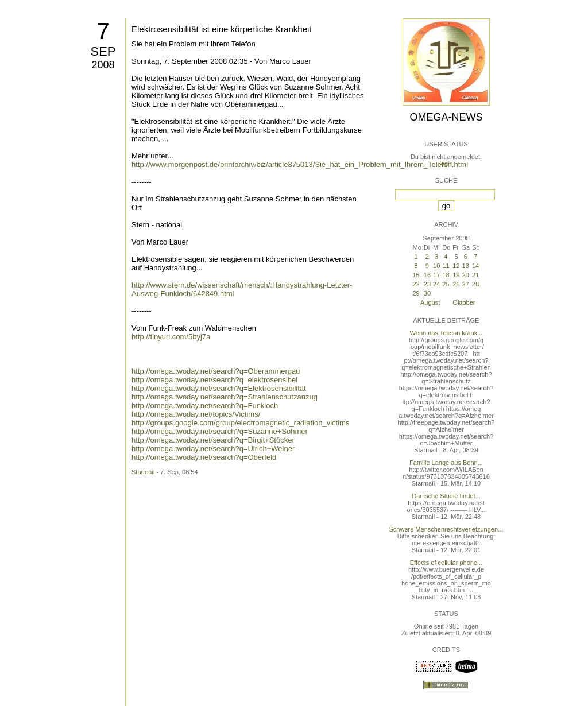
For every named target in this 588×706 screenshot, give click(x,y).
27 (466, 284)
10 (436, 266)
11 (446, 266)
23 (427, 284)
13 (466, 266)
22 (416, 284)
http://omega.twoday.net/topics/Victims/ (196, 414)
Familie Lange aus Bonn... (446, 463)
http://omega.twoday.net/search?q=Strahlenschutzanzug (225, 397)
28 (475, 284)
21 (475, 275)
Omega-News (446, 117)
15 (416, 275)
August (430, 302)
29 (416, 293)
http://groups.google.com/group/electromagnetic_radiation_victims (240, 423)
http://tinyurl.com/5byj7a (171, 337)
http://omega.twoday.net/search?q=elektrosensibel (214, 380)
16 (427, 275)
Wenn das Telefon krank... (446, 333)
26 (456, 284)
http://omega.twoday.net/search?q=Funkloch (205, 406)
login (446, 164)
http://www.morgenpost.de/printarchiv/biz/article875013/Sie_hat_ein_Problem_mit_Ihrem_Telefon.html (300, 164)
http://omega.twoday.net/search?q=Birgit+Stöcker (213, 440)
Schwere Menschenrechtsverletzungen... (446, 529)
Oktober (464, 302)
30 (427, 293)
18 (446, 275)
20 (466, 275)
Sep (103, 51)
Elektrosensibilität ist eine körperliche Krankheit (221, 29)
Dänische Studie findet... (446, 496)
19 (456, 275)
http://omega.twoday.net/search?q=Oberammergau (216, 371)
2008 (103, 65)
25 (446, 284)
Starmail (143, 472)
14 (475, 266)
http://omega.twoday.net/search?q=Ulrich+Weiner (213, 449)
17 (436, 275)
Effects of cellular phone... (446, 563)
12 (456, 266)
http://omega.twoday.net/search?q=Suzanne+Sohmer (220, 431)
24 (436, 284)
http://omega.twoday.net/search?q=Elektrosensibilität (219, 388)
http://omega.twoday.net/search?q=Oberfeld (204, 457)
